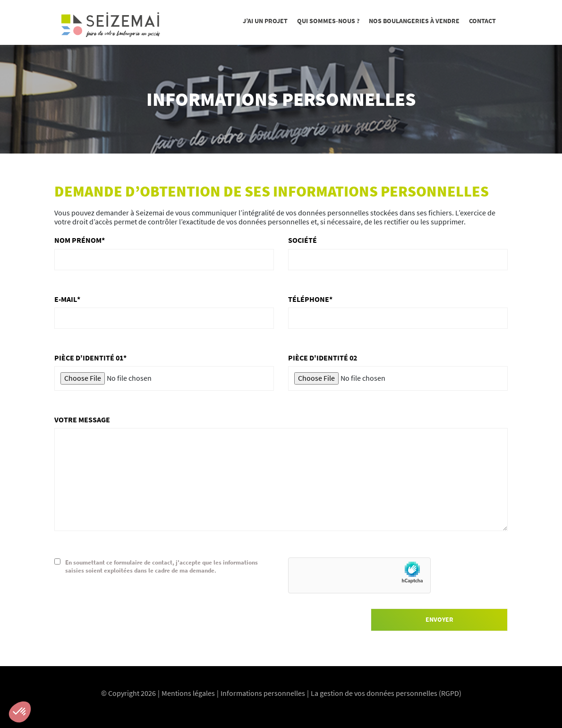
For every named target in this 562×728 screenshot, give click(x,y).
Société (302, 240)
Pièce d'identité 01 (89, 358)
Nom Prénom (78, 240)
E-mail (66, 299)
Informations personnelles (263, 693)
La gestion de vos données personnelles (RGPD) (386, 693)
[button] (20, 712)
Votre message (82, 420)
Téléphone (309, 299)
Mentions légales (188, 693)
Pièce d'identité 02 (323, 358)
